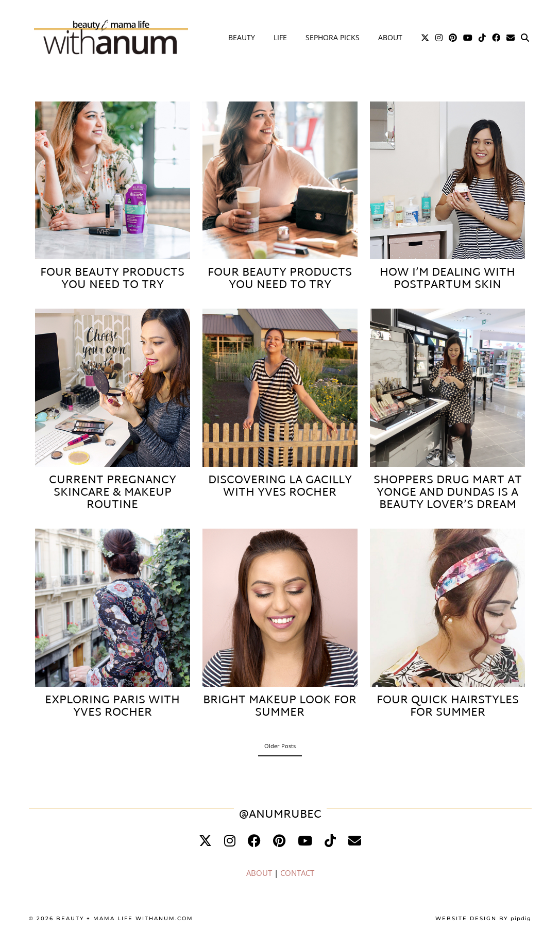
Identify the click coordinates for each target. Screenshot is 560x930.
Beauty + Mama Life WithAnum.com (125, 918)
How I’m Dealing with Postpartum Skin (447, 279)
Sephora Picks (333, 37)
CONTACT (297, 873)
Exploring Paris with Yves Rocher (112, 707)
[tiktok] (330, 840)
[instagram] (230, 840)
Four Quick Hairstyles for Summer (448, 707)
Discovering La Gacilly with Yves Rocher (280, 487)
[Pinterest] (453, 38)
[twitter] (205, 840)
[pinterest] (279, 840)
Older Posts (280, 746)
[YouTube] (468, 38)
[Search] (525, 38)
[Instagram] (439, 38)
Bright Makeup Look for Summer (280, 707)
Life (280, 37)
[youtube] (305, 840)
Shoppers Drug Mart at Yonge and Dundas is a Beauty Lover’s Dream (448, 493)
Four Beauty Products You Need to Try (112, 279)
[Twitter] (425, 38)
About (390, 37)
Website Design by (483, 918)
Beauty (242, 37)
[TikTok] (482, 38)
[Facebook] (496, 38)
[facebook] (254, 840)
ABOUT (259, 873)
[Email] (511, 38)
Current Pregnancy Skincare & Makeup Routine (113, 493)
